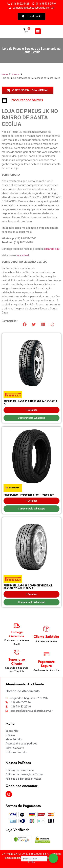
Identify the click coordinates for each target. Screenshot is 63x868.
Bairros (16, 74)
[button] (38, 31)
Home (5, 74)
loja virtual (23, 255)
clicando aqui (52, 249)
